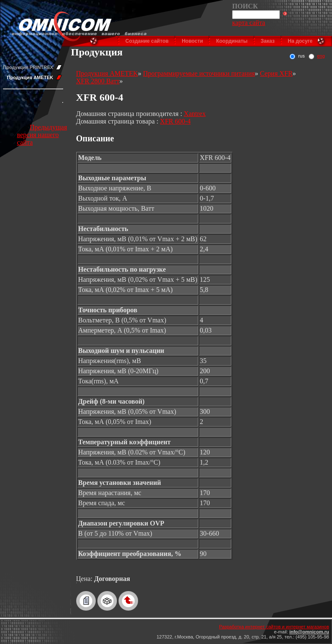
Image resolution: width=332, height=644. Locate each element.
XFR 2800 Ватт (98, 81)
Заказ (268, 41)
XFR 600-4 (175, 121)
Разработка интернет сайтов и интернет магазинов (274, 627)
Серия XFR (276, 73)
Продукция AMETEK (30, 77)
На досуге (300, 41)
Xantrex (195, 114)
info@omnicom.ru (309, 632)
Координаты (232, 41)
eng (321, 56)
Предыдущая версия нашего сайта (42, 135)
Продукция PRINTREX (28, 67)
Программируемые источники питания (199, 73)
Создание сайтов (147, 41)
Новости (192, 41)
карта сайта (249, 23)
